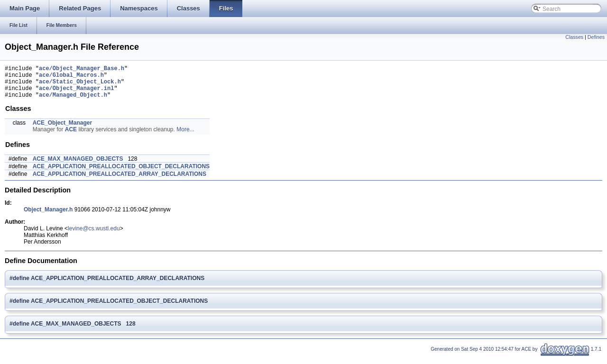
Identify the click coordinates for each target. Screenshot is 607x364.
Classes (574, 37)
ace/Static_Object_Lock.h (80, 86)
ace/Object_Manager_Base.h (82, 69)
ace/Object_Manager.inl (76, 94)
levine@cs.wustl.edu (94, 236)
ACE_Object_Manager (62, 130)
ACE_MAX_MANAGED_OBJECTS (78, 166)
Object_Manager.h (48, 217)
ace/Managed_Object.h (73, 102)
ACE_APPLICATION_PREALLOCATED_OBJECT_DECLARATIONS (121, 173)
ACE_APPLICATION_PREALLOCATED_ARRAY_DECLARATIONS (120, 181)
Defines (596, 37)
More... (185, 136)
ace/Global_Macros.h (71, 77)
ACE (71, 136)
